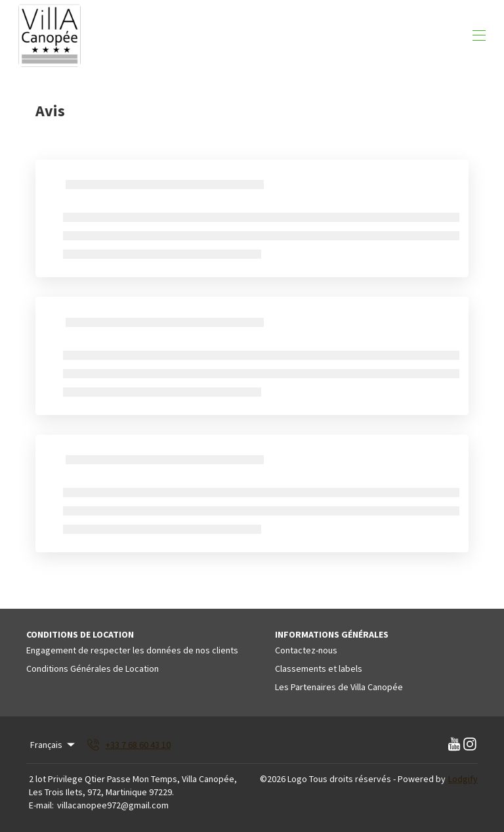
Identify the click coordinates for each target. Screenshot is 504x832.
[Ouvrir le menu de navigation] (479, 35)
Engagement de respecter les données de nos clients (132, 650)
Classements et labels (319, 668)
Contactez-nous (306, 650)
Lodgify (463, 779)
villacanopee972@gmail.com (113, 805)
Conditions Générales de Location (93, 668)
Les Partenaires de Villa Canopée (339, 687)
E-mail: (41, 805)
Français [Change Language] (53, 745)
